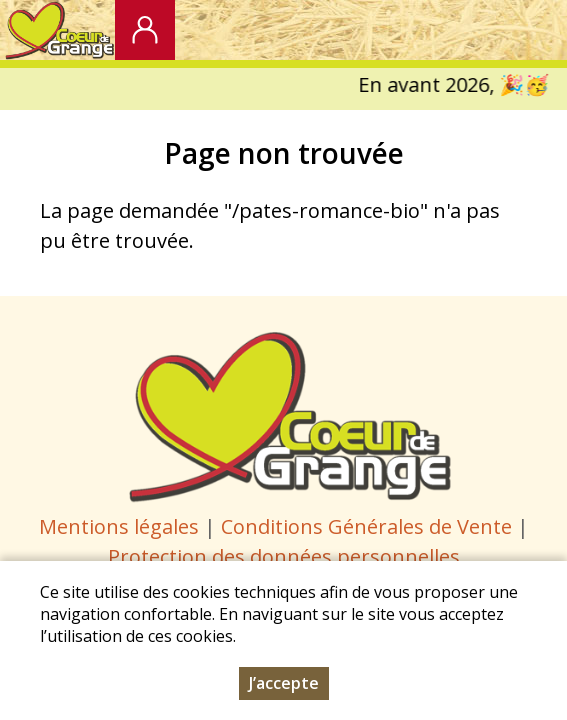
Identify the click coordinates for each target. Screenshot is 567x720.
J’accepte (284, 685)
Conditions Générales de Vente (369, 526)
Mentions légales (119, 526)
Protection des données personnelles (284, 556)
